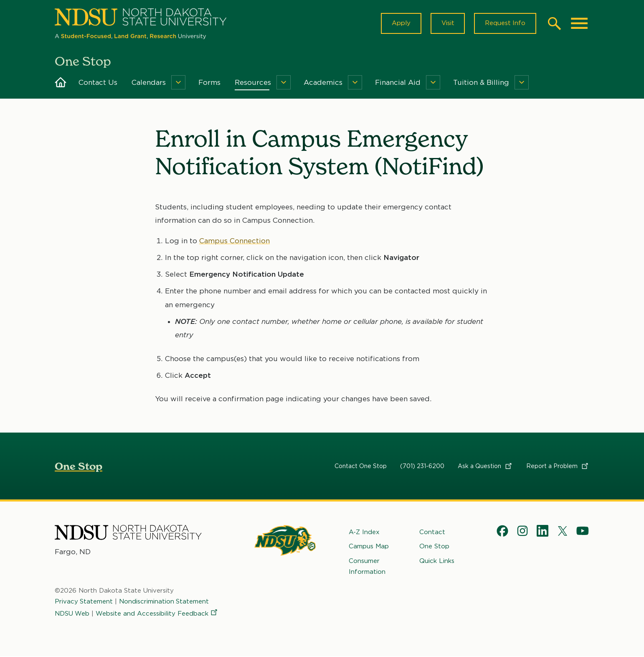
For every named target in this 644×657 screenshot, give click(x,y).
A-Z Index (364, 532)
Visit (447, 23)
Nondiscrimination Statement (165, 602)
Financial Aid (398, 83)
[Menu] (178, 83)
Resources (253, 83)
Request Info (505, 23)
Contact (432, 532)
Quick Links (437, 561)
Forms (209, 83)
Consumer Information (367, 566)
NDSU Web (72, 614)
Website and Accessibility (157, 614)
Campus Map (369, 547)
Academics (323, 83)
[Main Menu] (579, 23)
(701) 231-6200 (422, 466)
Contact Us (98, 83)
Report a (558, 466)
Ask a (485, 466)
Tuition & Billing (481, 83)
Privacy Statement (84, 602)
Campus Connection (235, 241)
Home (61, 83)
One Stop (79, 467)
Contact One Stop (361, 466)
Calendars (149, 83)
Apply (400, 23)
